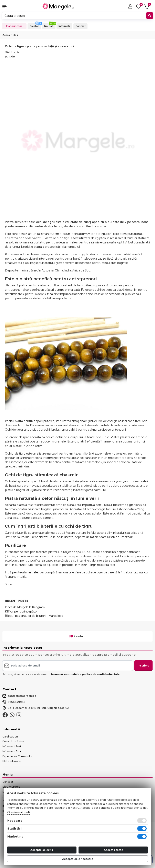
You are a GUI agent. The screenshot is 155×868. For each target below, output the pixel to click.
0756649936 (14, 702)
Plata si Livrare (12, 761)
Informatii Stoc (12, 751)
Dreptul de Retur (13, 741)
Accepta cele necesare (78, 859)
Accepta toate (113, 850)
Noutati (49, 26)
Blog (15, 35)
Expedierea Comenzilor (17, 756)
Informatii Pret (12, 746)
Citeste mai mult (18, 812)
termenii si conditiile (65, 674)
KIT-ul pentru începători (22, 611)
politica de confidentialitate (101, 674)
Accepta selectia (42, 850)
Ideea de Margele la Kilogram (25, 607)
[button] (13, 7)
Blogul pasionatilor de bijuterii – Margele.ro (34, 616)
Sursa (9, 584)
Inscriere (143, 665)
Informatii (64, 26)
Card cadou (10, 736)
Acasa (6, 35)
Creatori (34, 26)
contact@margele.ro (19, 696)
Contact (80, 26)
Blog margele (11, 787)
